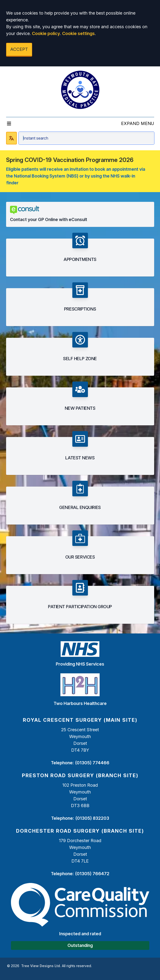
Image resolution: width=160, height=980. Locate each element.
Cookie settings (78, 33)
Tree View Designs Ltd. (41, 966)
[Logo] (80, 90)
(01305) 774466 (92, 763)
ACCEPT (19, 49)
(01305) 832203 (92, 818)
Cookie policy (46, 33)
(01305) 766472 (92, 874)
